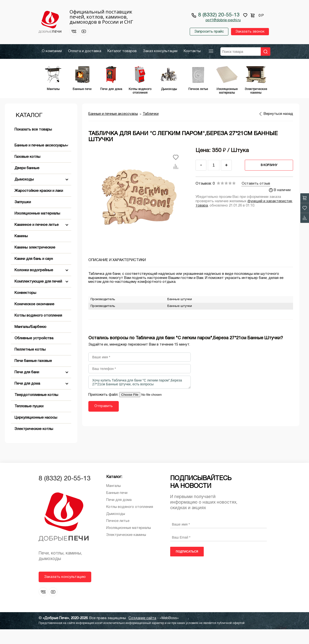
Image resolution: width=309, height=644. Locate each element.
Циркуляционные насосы (36, 432)
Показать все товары (33, 144)
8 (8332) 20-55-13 (219, 15)
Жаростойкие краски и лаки (39, 206)
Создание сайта (142, 633)
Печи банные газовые (33, 376)
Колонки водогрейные (34, 285)
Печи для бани (27, 387)
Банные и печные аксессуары (40, 160)
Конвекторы (25, 308)
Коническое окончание (34, 319)
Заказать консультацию (65, 592)
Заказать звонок (250, 32)
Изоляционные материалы (37, 228)
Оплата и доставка (85, 51)
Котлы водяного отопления (38, 330)
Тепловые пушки (29, 421)
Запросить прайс (209, 32)
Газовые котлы (27, 172)
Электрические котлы (34, 444)
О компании (52, 51)
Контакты (192, 51)
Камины (21, 251)
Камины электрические (35, 262)
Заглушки (23, 217)
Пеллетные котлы (30, 364)
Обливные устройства (34, 353)
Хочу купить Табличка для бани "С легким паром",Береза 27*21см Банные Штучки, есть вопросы (140, 397)
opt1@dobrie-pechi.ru (223, 20)
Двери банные (27, 183)
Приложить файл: (104, 409)
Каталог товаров (122, 51)
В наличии (280, 205)
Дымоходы (24, 194)
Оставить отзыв (256, 198)
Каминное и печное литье (37, 240)
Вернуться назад (278, 129)
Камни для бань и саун (34, 274)
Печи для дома (27, 398)
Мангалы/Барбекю (30, 342)
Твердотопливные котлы (36, 410)
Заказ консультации (160, 51)
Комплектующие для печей (38, 296)
